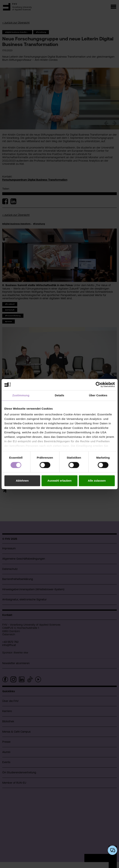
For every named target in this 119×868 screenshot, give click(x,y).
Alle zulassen (97, 481)
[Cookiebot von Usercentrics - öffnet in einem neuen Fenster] (98, 385)
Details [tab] (60, 395)
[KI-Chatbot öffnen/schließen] (112, 850)
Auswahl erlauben (59, 481)
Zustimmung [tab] (21, 395)
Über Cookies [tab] (98, 395)
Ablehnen (22, 481)
